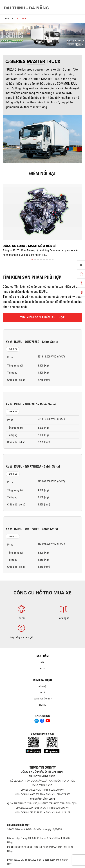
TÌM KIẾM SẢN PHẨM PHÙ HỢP (42, 317)
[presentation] (5, 32)
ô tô (42, 662)
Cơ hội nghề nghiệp (43, 699)
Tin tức (43, 693)
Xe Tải (43, 668)
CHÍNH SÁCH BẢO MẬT (18, 825)
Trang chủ (9, 18)
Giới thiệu (43, 686)
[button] (32, 259)
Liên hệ (42, 705)
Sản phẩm (43, 656)
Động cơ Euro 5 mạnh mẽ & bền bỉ (29, 246)
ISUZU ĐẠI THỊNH (43, 680)
